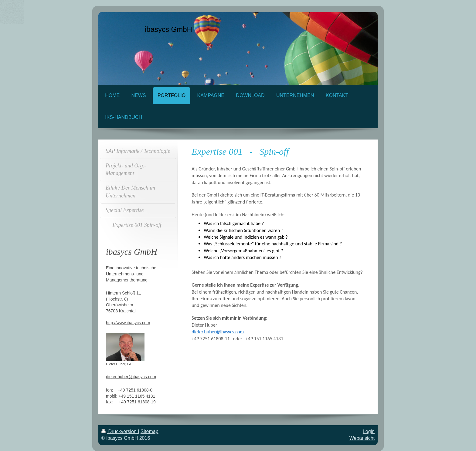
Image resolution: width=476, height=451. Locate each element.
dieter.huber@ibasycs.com (131, 377)
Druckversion (120, 431)
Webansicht (362, 438)
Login (369, 431)
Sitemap (150, 431)
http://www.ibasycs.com (128, 323)
